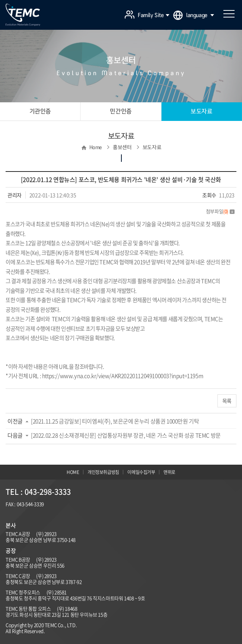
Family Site (154, 15)
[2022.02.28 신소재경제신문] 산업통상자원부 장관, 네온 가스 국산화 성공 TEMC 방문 (126, 435)
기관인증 (40, 111)
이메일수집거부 (141, 472)
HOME (73, 472)
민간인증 (121, 111)
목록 (227, 401)
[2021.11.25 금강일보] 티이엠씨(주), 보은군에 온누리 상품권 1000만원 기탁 (115, 421)
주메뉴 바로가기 (0, 0)
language (200, 15)
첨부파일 (220, 211)
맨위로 (169, 472)
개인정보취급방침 (103, 472)
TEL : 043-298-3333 (38, 492)
